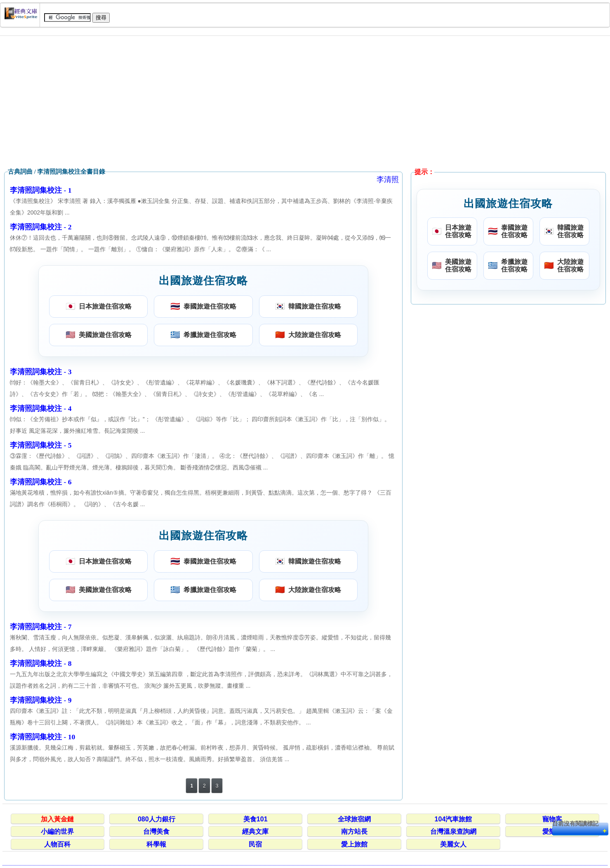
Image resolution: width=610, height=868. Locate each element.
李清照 (388, 179)
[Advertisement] (305, 102)
